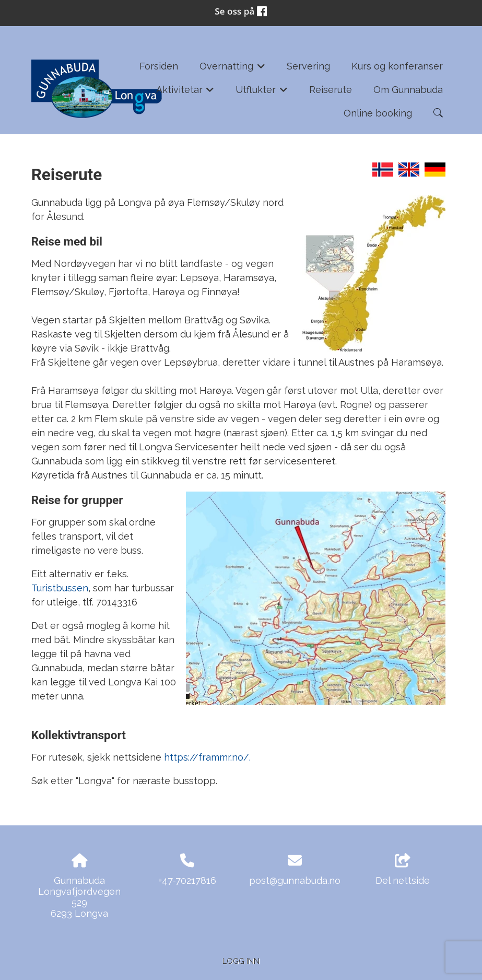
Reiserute (331, 90)
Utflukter (262, 93)
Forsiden (159, 66)
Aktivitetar (185, 93)
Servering (308, 66)
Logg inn (241, 961)
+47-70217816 (187, 880)
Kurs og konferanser (397, 66)
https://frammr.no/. (207, 757)
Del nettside (403, 870)
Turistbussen (60, 588)
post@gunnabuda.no (295, 880)
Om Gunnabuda (408, 90)
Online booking (378, 113)
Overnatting (232, 69)
